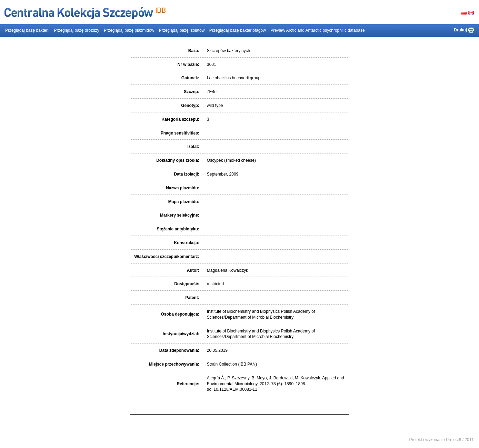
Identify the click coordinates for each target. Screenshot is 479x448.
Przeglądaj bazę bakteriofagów (238, 30)
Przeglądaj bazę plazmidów (129, 30)
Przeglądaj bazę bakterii (27, 30)
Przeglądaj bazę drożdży (76, 30)
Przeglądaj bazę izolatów (182, 30)
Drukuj (460, 30)
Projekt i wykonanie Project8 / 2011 (442, 440)
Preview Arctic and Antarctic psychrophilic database (317, 30)
